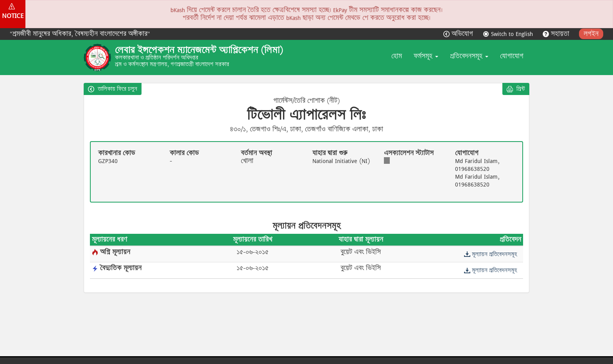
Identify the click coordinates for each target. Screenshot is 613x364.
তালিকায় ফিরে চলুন (113, 89)
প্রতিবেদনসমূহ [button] (469, 56)
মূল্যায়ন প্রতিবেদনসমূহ (490, 254)
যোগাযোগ (512, 56)
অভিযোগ (459, 34)
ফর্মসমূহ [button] (426, 56)
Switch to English (509, 34)
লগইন (591, 34)
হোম (397, 56)
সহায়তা (557, 34)
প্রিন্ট (516, 89)
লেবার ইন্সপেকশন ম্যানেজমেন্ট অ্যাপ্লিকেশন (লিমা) (199, 50)
